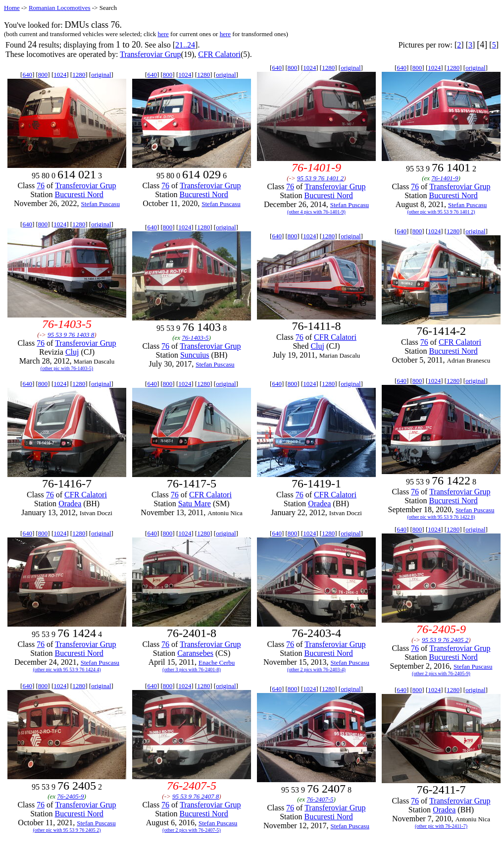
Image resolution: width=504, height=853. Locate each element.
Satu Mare (195, 504)
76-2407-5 (320, 799)
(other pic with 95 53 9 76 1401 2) (441, 212)
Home (12, 8)
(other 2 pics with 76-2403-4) (316, 669)
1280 (79, 75)
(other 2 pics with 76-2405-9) (441, 673)
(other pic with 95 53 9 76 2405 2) (67, 830)
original (101, 75)
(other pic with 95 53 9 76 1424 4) (67, 669)
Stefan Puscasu (101, 204)
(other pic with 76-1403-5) (67, 368)
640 (27, 75)
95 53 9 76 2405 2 (445, 640)
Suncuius (195, 355)
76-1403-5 (195, 338)
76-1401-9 (445, 178)
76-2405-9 (70, 796)
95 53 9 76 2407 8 (196, 796)
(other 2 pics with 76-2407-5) (192, 830)
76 (41, 186)
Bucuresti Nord (79, 194)
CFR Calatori (219, 54)
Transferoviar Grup (150, 54)
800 (43, 75)
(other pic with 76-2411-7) (441, 826)
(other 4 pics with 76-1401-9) (316, 212)
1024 (60, 75)
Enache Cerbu (217, 663)
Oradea (70, 504)
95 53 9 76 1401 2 (320, 178)
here (163, 34)
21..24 (185, 45)
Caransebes (195, 653)
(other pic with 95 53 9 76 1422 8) (441, 517)
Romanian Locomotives (60, 8)
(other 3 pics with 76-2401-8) (192, 669)
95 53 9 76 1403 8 (71, 335)
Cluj (72, 352)
